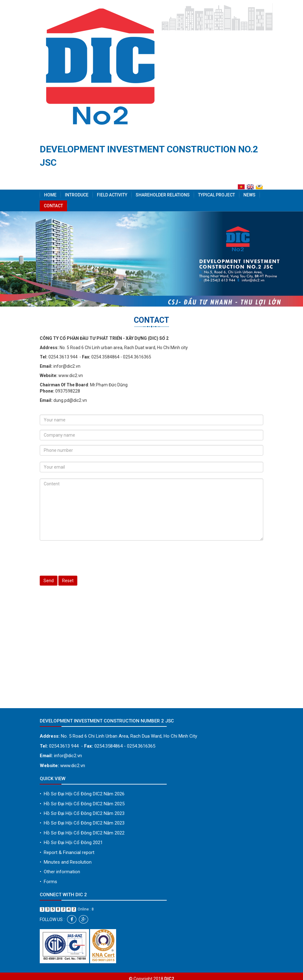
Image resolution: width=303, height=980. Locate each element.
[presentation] (87, 557)
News (249, 195)
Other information (60, 872)
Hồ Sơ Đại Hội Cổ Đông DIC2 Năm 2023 (82, 813)
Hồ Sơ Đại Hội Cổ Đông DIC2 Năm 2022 (82, 833)
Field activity (112, 195)
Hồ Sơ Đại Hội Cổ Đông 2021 (71, 843)
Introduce (77, 195)
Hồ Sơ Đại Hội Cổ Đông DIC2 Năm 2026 (82, 794)
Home (50, 195)
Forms (48, 882)
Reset (68, 581)
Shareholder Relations (163, 195)
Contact (53, 206)
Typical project (217, 195)
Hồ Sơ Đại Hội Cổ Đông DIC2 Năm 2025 (82, 804)
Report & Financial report (67, 852)
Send (49, 581)
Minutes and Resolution (66, 862)
